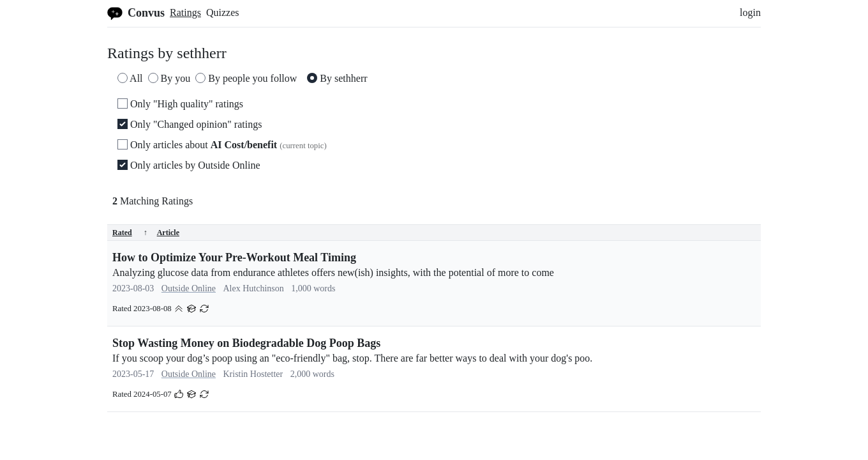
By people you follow (246, 78)
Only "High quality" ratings (180, 104)
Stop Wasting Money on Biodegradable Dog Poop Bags (246, 343)
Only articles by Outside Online (189, 165)
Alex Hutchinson (253, 288)
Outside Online (189, 288)
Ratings (185, 12)
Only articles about (222, 145)
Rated (130, 233)
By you (169, 78)
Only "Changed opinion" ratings (190, 124)
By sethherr (337, 78)
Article (168, 233)
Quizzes (223, 12)
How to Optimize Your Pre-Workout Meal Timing (234, 257)
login (750, 12)
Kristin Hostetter (253, 374)
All (130, 78)
